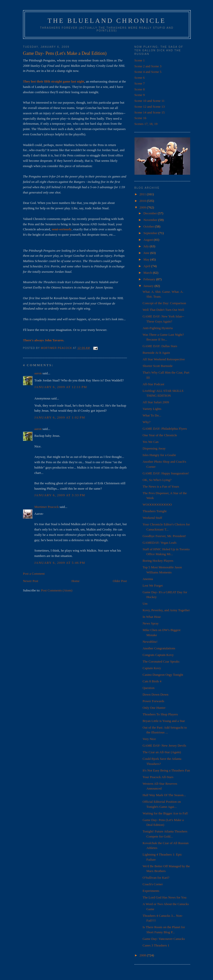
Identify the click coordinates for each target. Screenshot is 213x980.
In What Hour (152, 617)
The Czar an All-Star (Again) (162, 752)
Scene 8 (140, 89)
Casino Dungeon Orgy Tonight (163, 675)
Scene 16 (140, 118)
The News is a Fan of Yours (161, 486)
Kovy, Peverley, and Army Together (166, 610)
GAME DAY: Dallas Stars (160, 346)
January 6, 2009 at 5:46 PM (60, 563)
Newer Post (31, 581)
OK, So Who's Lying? (157, 480)
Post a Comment (34, 574)
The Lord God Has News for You (164, 897)
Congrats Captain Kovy (158, 655)
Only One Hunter (154, 708)
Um (145, 604)
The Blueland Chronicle (107, 21)
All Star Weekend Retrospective (164, 359)
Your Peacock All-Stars (158, 777)
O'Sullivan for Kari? (156, 878)
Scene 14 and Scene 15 (150, 112)
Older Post (120, 581)
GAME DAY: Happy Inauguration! (166, 473)
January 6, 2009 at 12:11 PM (61, 387)
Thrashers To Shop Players (160, 714)
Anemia (148, 579)
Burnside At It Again (156, 353)
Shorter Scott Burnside (158, 366)
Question (149, 688)
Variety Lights (152, 409)
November (151, 220)
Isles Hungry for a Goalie (159, 455)
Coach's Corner (153, 884)
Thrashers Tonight (155, 511)
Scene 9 (140, 95)
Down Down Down (156, 694)
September (151, 233)
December (151, 213)
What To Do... (152, 415)
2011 (143, 194)
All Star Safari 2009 (156, 402)
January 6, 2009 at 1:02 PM (60, 417)
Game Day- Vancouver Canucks (164, 939)
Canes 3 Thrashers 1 (156, 945)
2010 (143, 201)
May (147, 259)
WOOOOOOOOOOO (157, 504)
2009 (143, 207)
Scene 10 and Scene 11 (150, 101)
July (147, 246)
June (147, 253)
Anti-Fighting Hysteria (158, 328)
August (149, 240)
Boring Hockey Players (158, 561)
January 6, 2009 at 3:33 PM (60, 495)
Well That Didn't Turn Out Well (163, 310)
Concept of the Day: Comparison (164, 303)
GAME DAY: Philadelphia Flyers (165, 429)
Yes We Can (151, 442)
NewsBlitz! (150, 642)
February (150, 279)
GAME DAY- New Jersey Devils (164, 745)
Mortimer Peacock (47, 507)
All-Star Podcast (153, 384)
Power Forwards (153, 701)
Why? (147, 422)
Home (75, 581)
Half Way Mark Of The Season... (164, 795)
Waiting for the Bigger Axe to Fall (165, 813)
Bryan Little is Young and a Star (164, 721)
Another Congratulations (159, 648)
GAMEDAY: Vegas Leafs (160, 543)
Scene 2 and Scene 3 (148, 66)
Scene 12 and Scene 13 (150, 107)
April (147, 266)
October (149, 226)
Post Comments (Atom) (57, 590)
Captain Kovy (152, 668)
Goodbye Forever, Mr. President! (164, 536)
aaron (38, 373)
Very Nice (149, 739)
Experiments (151, 891)
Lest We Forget (153, 585)
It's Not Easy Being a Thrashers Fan (166, 770)
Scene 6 (140, 78)
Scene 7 (140, 83)
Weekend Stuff (152, 518)
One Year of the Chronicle (160, 435)
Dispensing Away (154, 448)
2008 (143, 955)
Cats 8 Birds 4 (152, 681)
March (148, 273)
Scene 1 (140, 60)
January (149, 286)
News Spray (151, 623)
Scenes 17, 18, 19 (146, 124)
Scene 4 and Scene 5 (148, 72)
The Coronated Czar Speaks (161, 661)
